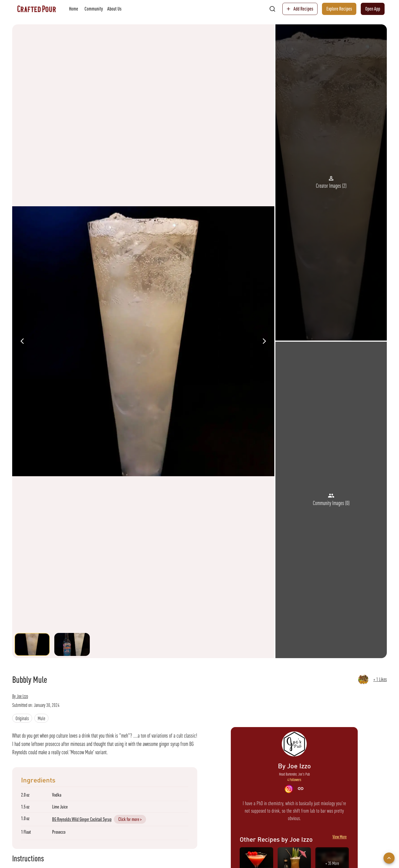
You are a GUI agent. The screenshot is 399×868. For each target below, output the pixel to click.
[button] (22, 718)
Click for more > (130, 819)
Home (73, 9)
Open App (373, 9)
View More (340, 839)
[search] (272, 9)
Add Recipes (300, 9)
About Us (114, 9)
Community (94, 9)
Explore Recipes (339, 9)
